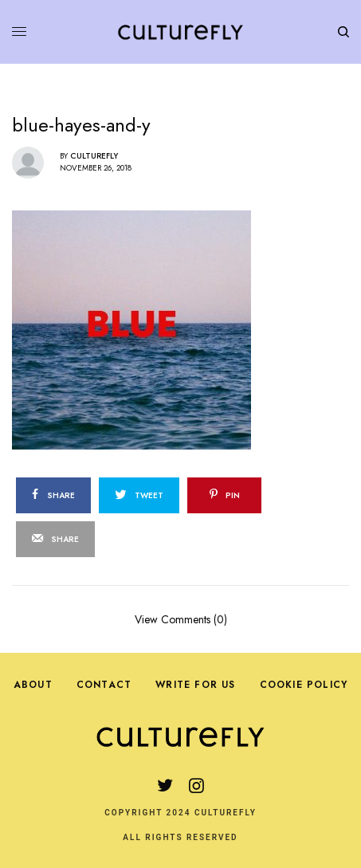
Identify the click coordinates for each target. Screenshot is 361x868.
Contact (104, 685)
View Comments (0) (181, 618)
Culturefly (94, 156)
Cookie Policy (304, 685)
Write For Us (195, 685)
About (33, 685)
